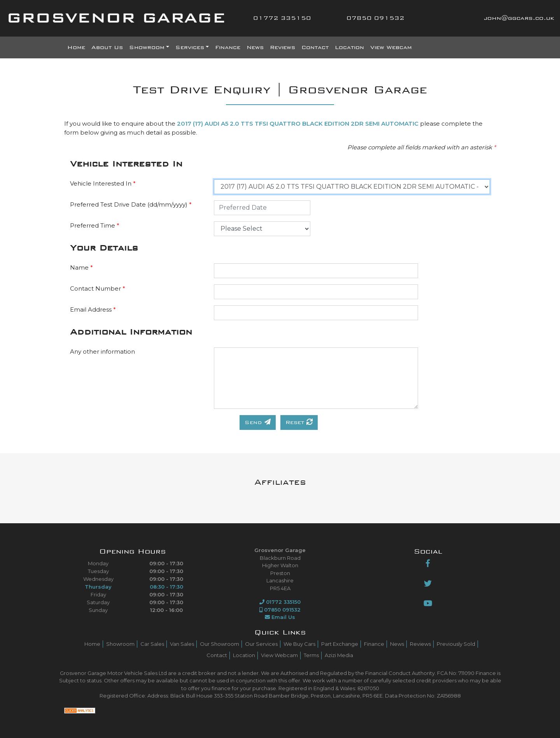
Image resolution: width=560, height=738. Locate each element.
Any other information (102, 351)
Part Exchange (340, 644)
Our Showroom (220, 644)
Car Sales (152, 644)
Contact (315, 47)
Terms (311, 655)
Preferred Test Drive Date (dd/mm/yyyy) (131, 204)
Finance (228, 47)
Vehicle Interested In (103, 183)
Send (258, 422)
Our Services (261, 644)
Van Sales (182, 644)
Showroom (120, 644)
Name (81, 267)
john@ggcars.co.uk (519, 18)
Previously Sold (456, 644)
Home (76, 47)
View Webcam (391, 47)
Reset (299, 422)
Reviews (283, 47)
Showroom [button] (147, 47)
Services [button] (190, 47)
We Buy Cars (299, 644)
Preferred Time (95, 225)
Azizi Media (339, 655)
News (255, 47)
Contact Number (98, 288)
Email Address (93, 309)
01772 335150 (282, 18)
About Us (107, 47)
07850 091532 (375, 18)
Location (349, 47)
